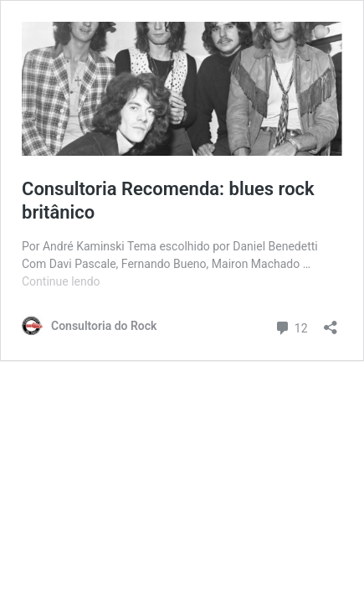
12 (291, 326)
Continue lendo (61, 281)
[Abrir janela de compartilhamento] (331, 322)
